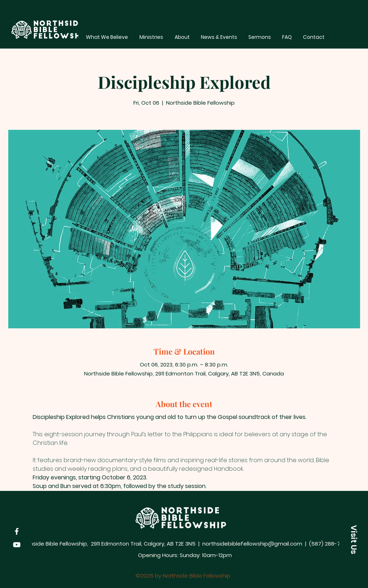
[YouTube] (17, 545)
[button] (354, 539)
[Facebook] (17, 531)
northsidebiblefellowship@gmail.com (252, 544)
